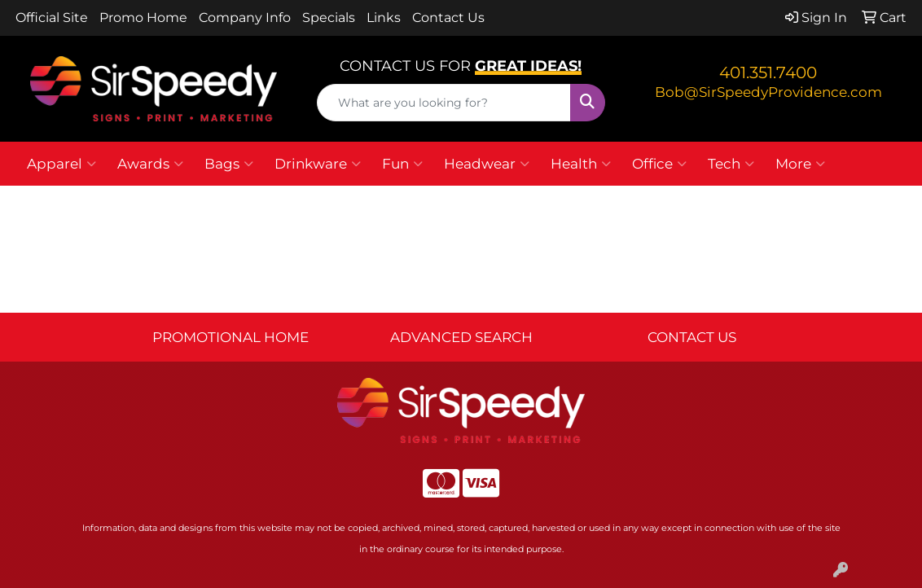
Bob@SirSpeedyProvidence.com (768, 92)
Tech (731, 164)
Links (384, 18)
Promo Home (143, 18)
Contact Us (448, 18)
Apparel (61, 164)
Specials (329, 18)
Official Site (52, 18)
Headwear (487, 164)
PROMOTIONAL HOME (230, 337)
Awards (150, 164)
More (800, 164)
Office (659, 164)
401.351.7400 (768, 72)
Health (581, 164)
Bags (229, 164)
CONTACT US (692, 337)
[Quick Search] (443, 103)
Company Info (245, 18)
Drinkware (318, 164)
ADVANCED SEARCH (461, 337)
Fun (402, 164)
